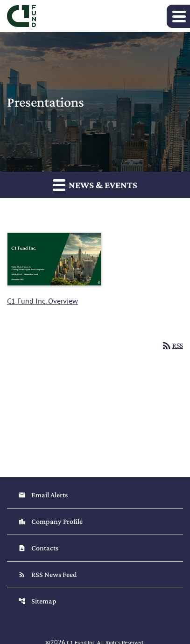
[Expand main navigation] (178, 16)
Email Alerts (43, 495)
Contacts (38, 548)
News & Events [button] (95, 185)
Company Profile (50, 521)
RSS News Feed (48, 574)
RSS (172, 345)
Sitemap (37, 601)
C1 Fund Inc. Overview (42, 301)
